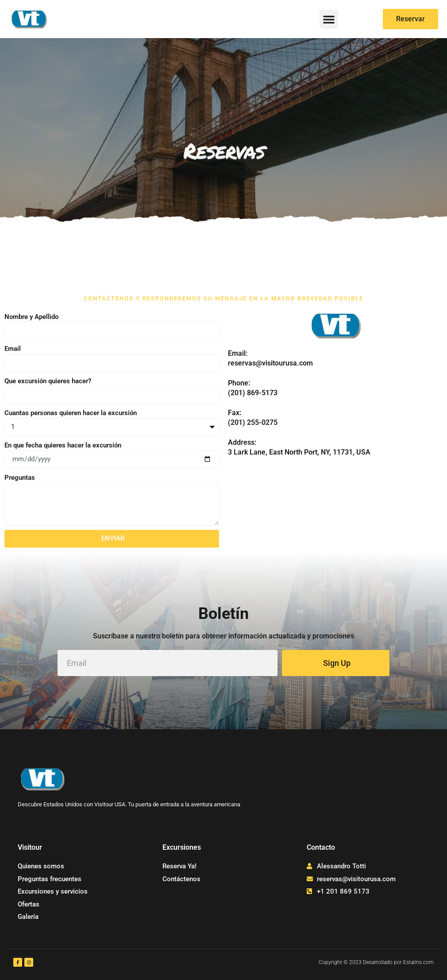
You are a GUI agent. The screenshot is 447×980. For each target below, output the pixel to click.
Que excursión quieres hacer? (48, 381)
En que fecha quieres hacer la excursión (63, 445)
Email (13, 349)
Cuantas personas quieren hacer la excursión (71, 413)
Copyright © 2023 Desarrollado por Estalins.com (376, 962)
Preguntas (20, 478)
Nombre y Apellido (31, 317)
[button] (329, 19)
